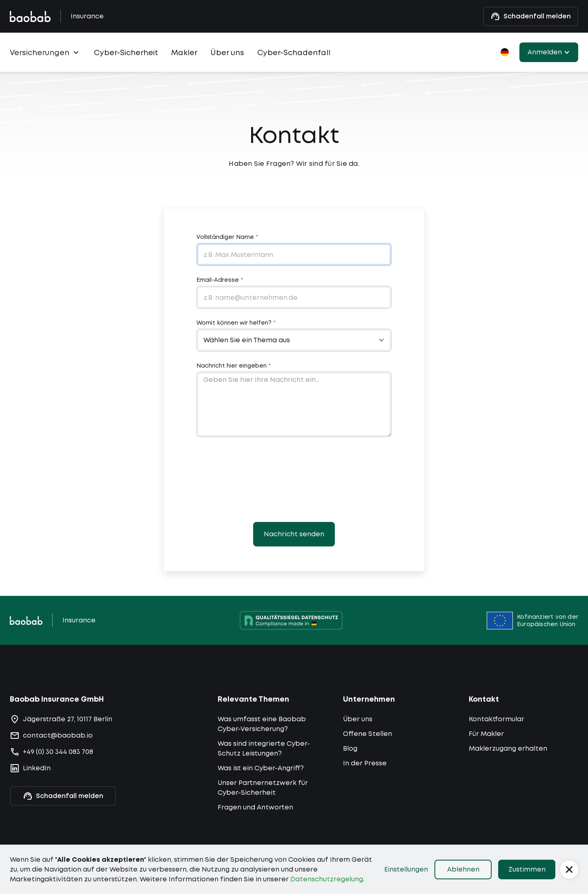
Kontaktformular (497, 719)
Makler (184, 52)
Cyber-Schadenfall (294, 52)
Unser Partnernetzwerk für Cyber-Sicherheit (263, 788)
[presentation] (294, 479)
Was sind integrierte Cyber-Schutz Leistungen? (264, 748)
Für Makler (486, 734)
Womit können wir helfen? (236, 323)
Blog (350, 748)
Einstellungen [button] (406, 869)
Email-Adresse (220, 280)
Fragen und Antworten (255, 807)
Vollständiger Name (227, 237)
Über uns (227, 52)
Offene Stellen (367, 734)
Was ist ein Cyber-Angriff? (261, 768)
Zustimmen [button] (527, 869)
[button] (45, 51)
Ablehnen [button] (463, 869)
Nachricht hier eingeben (234, 366)
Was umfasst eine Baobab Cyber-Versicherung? (262, 724)
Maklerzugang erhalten (508, 748)
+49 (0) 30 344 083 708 (58, 752)
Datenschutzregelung (327, 879)
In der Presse (365, 763)
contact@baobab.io (58, 735)
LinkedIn (37, 768)
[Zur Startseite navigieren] (26, 620)
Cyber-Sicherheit (126, 52)
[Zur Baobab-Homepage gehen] (30, 17)
